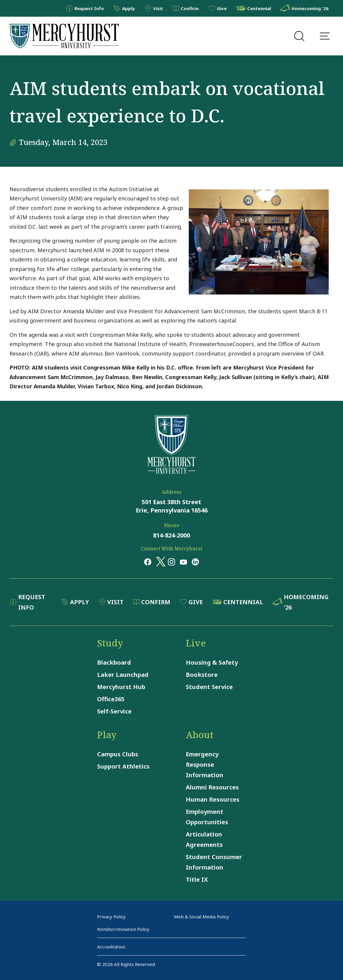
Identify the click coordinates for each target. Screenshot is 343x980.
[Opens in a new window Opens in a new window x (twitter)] (160, 562)
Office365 (111, 699)
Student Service (209, 687)
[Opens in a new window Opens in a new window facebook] (148, 562)
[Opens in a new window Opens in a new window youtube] (183, 562)
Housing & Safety (212, 662)
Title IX (197, 879)
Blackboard (114, 662)
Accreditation (111, 947)
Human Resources (213, 799)
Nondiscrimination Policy (123, 929)
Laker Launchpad (123, 675)
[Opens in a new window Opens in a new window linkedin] (195, 562)
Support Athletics (123, 766)
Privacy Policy (111, 917)
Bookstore (202, 675)
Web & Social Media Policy (201, 917)
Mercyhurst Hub (121, 687)
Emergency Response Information (205, 765)
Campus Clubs (118, 754)
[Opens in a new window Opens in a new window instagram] (171, 562)
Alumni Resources (212, 787)
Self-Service (114, 711)
